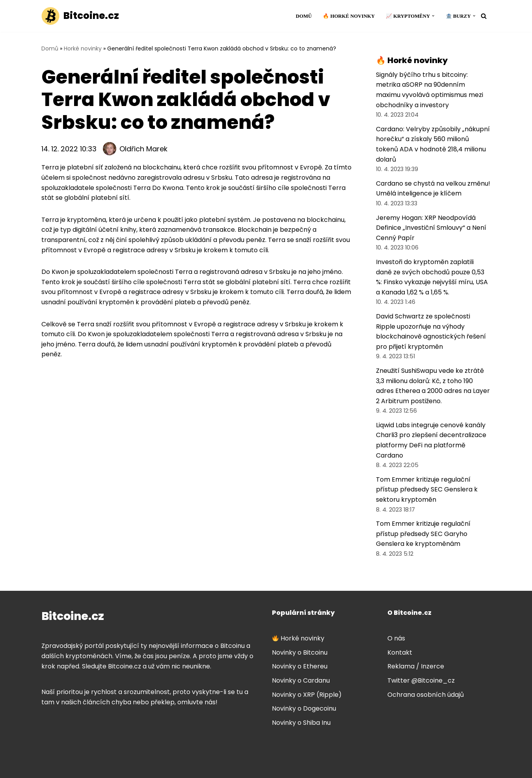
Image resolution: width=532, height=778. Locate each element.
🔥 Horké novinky (349, 16)
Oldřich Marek (143, 149)
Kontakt (400, 652)
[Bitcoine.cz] (80, 16)
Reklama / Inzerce (416, 666)
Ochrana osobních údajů (426, 695)
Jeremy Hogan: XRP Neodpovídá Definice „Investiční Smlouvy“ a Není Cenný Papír (431, 228)
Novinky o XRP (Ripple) (307, 695)
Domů (304, 16)
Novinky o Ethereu (300, 666)
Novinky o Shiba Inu (301, 723)
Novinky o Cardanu (301, 680)
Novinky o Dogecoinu (304, 708)
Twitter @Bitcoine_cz (421, 680)
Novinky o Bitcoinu (300, 652)
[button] (433, 16)
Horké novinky (83, 48)
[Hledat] (484, 16)
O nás (396, 638)
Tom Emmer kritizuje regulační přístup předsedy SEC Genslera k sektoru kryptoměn (427, 490)
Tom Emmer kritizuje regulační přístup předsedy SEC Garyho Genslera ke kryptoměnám (423, 534)
